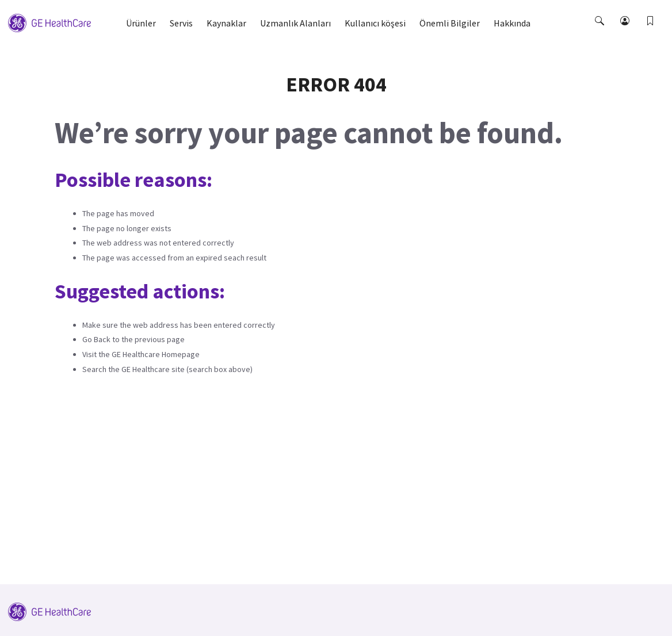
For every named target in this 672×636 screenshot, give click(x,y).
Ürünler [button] (141, 23)
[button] (601, 31)
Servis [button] (181, 23)
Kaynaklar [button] (226, 23)
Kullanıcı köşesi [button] (375, 23)
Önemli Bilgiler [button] (450, 23)
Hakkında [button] (512, 23)
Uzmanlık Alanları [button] (295, 23)
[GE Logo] (49, 22)
